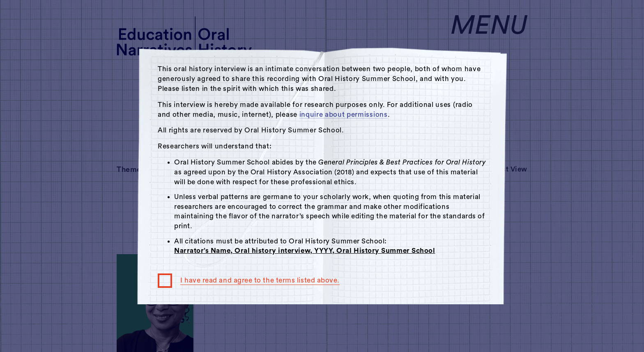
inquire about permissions (344, 115)
